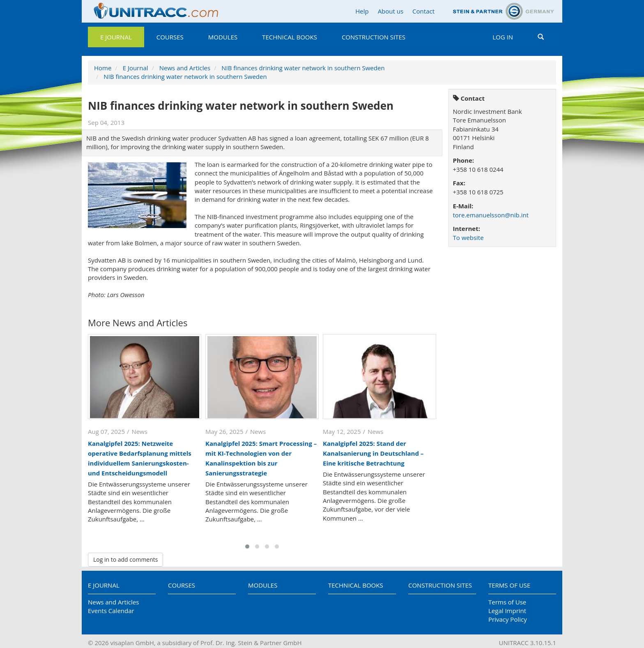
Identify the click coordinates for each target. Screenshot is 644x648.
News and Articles (185, 68)
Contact (423, 11)
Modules (223, 37)
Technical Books (290, 37)
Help (362, 11)
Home (103, 68)
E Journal (116, 37)
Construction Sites (374, 37)
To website (468, 238)
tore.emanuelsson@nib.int (491, 215)
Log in (503, 37)
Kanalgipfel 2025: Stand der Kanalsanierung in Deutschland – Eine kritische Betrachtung (373, 453)
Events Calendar (111, 611)
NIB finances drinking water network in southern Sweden (303, 68)
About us (391, 11)
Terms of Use (509, 585)
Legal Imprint (507, 611)
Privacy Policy (508, 619)
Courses (170, 37)
